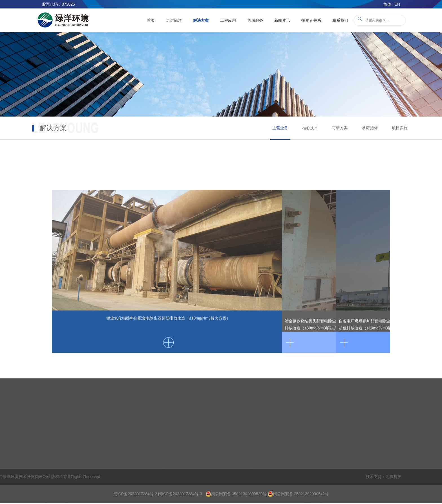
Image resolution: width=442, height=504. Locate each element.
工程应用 (228, 20)
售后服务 (255, 20)
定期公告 (254, 437)
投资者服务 (256, 454)
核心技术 (310, 128)
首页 (151, 20)
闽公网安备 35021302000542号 (298, 494)
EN (397, 4)
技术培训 (170, 437)
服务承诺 (170, 446)
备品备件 (170, 454)
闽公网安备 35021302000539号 (236, 494)
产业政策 (212, 446)
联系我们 (340, 20)
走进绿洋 (174, 20)
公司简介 (44, 437)
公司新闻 (212, 437)
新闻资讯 (282, 20)
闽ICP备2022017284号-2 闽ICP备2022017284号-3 (158, 494)
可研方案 (340, 128)
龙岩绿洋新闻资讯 (220, 463)
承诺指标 (370, 128)
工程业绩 (128, 446)
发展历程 (44, 454)
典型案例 (128, 437)
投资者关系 (311, 20)
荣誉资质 (44, 446)
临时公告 (254, 446)
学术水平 (44, 463)
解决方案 (201, 20)
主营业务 (280, 128)
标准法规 (212, 454)
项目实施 (400, 128)
